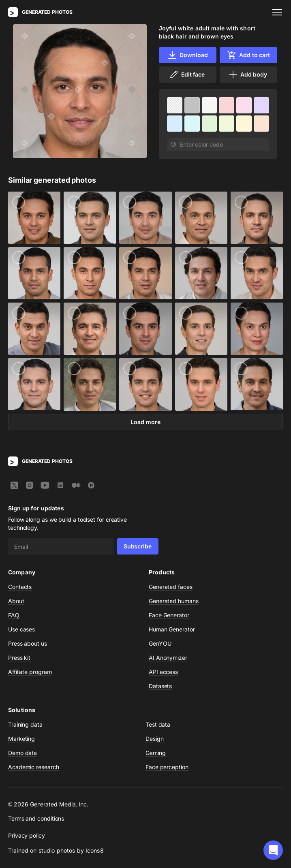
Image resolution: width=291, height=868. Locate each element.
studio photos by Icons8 (71, 850)
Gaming (156, 753)
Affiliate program (30, 672)
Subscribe (138, 546)
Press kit (19, 658)
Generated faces (171, 587)
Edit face (187, 75)
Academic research (34, 767)
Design (155, 739)
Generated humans (174, 601)
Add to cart (248, 55)
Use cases (21, 629)
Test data (158, 724)
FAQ (14, 615)
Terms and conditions (36, 818)
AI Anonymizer (168, 658)
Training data (25, 724)
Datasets (160, 686)
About (16, 601)
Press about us (28, 643)
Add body (248, 75)
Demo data (22, 753)
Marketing (21, 739)
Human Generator (172, 629)
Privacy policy (27, 835)
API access (163, 672)
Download (187, 55)
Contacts (20, 587)
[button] (273, 850)
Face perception (167, 767)
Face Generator (169, 615)
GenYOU (160, 643)
